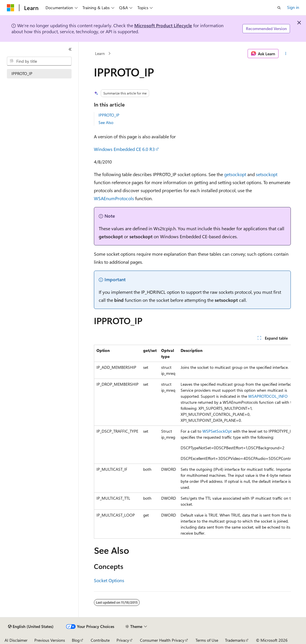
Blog (76, 640)
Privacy (123, 640)
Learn (100, 53)
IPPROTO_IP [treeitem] (22, 73)
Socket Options (109, 580)
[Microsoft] (11, 8)
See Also (106, 122)
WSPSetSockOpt (217, 431)
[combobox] (39, 61)
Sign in (293, 7)
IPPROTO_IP (109, 115)
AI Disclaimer (16, 640)
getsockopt (235, 174)
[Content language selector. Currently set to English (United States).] (31, 627)
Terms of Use (207, 640)
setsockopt (267, 174)
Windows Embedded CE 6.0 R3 (124, 149)
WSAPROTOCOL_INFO (268, 396)
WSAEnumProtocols (114, 198)
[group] (192, 442)
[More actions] (286, 54)
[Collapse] (70, 49)
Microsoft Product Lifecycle (163, 25)
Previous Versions (50, 640)
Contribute (100, 640)
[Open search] (279, 8)
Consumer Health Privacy (162, 640)
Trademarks (235, 640)
